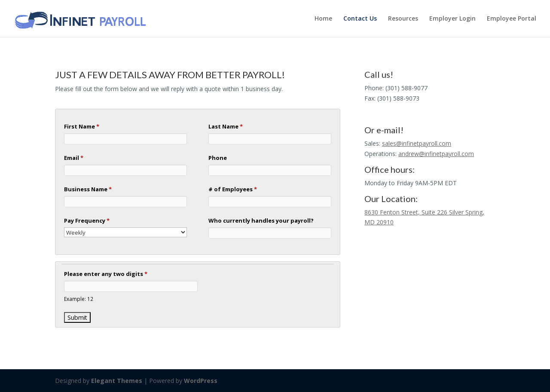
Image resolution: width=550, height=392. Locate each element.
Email (74, 158)
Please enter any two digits (106, 274)
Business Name (88, 189)
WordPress (201, 381)
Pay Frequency (87, 220)
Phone (218, 158)
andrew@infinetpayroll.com (436, 154)
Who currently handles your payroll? (261, 220)
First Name (82, 126)
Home (323, 19)
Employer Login (452, 19)
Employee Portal (512, 19)
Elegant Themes (117, 381)
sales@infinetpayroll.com (417, 143)
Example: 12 (79, 299)
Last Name (226, 126)
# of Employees (233, 189)
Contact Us (360, 19)
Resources (403, 19)
